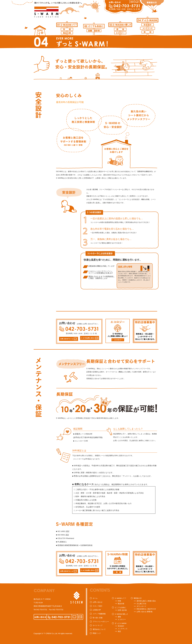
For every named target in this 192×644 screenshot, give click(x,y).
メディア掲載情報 (99, 614)
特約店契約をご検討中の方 (146, 609)
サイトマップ (98, 625)
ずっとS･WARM (121, 623)
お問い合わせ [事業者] (145, 612)
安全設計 (121, 626)
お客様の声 (97, 610)
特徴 (119, 601)
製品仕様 (121, 604)
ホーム (95, 598)
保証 (119, 631)
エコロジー (122, 619)
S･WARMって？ (121, 598)
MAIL (80, 617)
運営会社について (99, 629)
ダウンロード (141, 606)
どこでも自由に (120, 607)
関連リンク (97, 633)
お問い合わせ (98, 602)
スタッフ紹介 (98, 606)
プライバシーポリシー (101, 622)
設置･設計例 (122, 610)
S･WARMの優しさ (121, 614)
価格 (119, 617)
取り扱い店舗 (98, 618)
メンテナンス (123, 629)
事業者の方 (138, 598)
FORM (75, 617)
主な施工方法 (141, 604)
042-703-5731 (42, 610)
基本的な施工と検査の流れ (146, 601)
